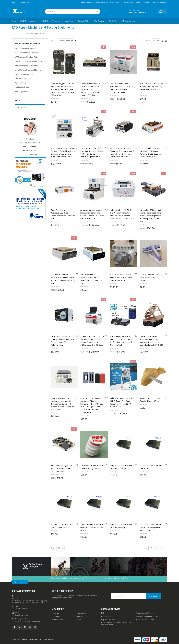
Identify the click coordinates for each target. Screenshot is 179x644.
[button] (77, 84)
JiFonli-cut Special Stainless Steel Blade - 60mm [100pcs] (151, 187)
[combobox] (73, 11)
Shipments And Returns (145, 403)
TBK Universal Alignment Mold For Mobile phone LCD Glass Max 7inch (63, 289)
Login (79, 410)
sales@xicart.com (30, 150)
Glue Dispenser (21, 79)
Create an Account (160, 2)
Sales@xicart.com (21, 405)
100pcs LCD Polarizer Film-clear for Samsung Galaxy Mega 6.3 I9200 (151, 318)
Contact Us (128, 2)
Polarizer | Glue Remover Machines (28, 61)
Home (22, 34)
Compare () (25, 2)
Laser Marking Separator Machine (28, 70)
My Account (81, 403)
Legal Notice (106, 407)
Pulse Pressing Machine (24, 74)
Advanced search (58, 410)
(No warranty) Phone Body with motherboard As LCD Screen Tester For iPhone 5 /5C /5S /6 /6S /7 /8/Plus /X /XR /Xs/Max (63, 89)
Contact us (56, 407)
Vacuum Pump (20, 83)
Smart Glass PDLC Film (145, 410)
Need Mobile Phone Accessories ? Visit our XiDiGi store (116, 414)
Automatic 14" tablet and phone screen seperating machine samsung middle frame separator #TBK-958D (150, 156)
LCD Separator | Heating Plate (26, 57)
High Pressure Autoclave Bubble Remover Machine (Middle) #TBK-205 (121, 187)
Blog (138, 2)
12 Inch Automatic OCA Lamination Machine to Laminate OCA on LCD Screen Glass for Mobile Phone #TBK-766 (90, 89)
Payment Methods (108, 410)
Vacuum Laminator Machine (26, 48)
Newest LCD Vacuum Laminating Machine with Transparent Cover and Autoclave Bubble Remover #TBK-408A (62, 254)
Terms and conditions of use (147, 407)
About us (55, 403)
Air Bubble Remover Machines (26, 66)
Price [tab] (17, 100)
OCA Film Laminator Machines (27, 53)
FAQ (103, 403)
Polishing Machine (22, 92)
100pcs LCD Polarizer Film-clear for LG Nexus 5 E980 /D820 (92, 318)
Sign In (146, 2)
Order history (82, 407)
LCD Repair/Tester (22, 87)
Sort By (54, 41)
